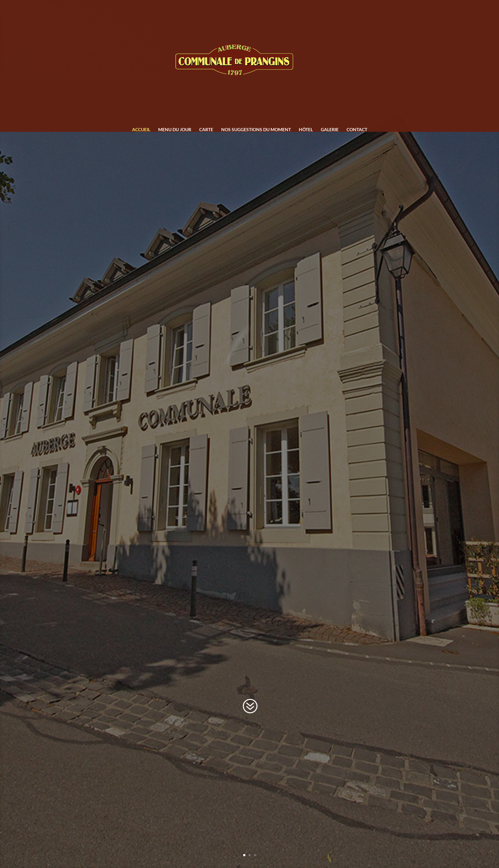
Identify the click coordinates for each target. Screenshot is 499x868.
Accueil (141, 130)
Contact (357, 130)
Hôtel (306, 130)
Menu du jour (175, 130)
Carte (206, 130)
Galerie (330, 130)
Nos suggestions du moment (256, 130)
